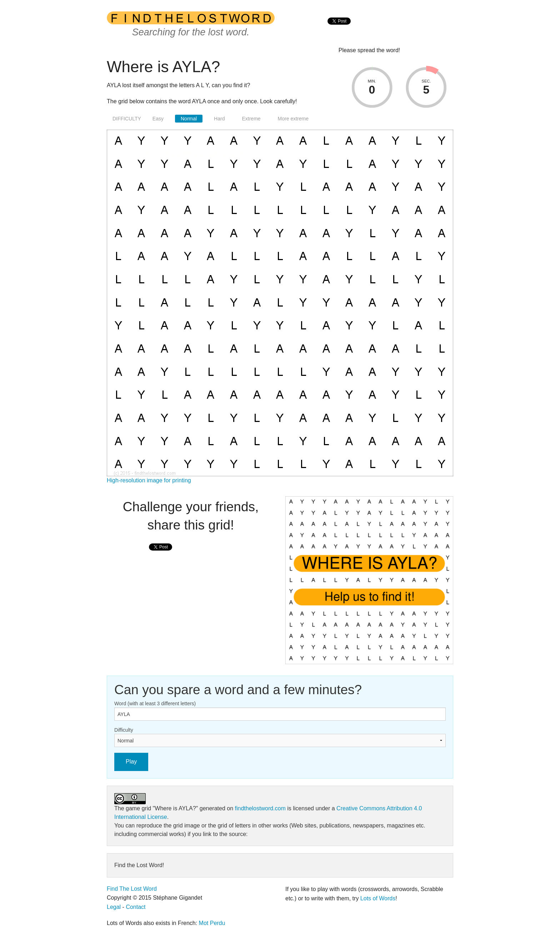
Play (131, 762)
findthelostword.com (260, 808)
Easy (158, 119)
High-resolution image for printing (149, 480)
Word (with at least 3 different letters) (155, 703)
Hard (219, 119)
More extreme (293, 119)
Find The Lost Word (132, 889)
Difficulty (124, 730)
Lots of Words (378, 898)
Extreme (251, 119)
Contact (136, 907)
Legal (114, 907)
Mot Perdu (212, 923)
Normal (189, 119)
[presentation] (339, 29)
